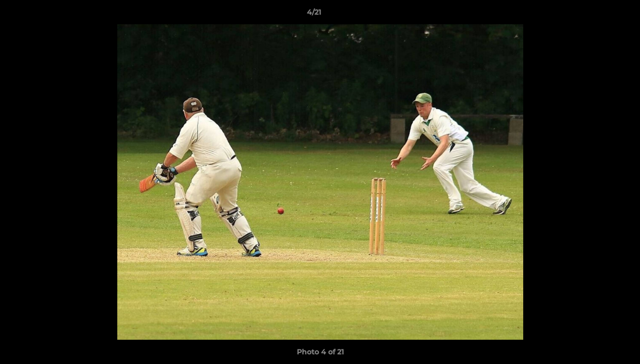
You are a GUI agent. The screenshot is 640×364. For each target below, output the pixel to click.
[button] (598, 15)
